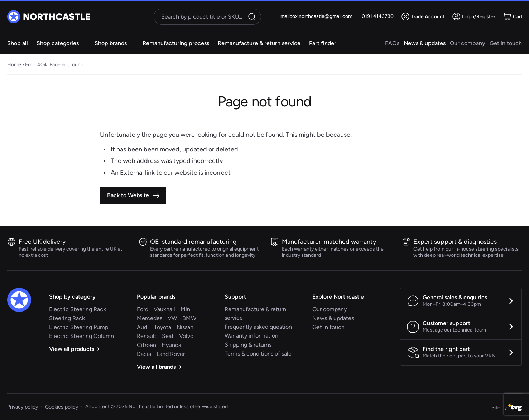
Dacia (144, 354)
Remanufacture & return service (259, 43)
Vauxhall (164, 309)
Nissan (185, 327)
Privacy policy (23, 407)
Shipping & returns (248, 345)
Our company (468, 43)
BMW (189, 318)
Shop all (18, 43)
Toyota (163, 327)
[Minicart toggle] (514, 16)
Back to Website (128, 195)
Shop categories (58, 43)
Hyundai (172, 345)
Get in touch (506, 43)
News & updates (425, 43)
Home (14, 64)
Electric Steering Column (81, 336)
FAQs (392, 43)
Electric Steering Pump (79, 327)
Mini (186, 309)
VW (172, 318)
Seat (168, 336)
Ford (143, 309)
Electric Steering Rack (78, 309)
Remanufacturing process (176, 43)
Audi (143, 327)
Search (253, 16)
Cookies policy (62, 407)
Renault (147, 336)
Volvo (186, 336)
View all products (74, 349)
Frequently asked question (258, 327)
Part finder (323, 43)
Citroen (146, 345)
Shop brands (111, 43)
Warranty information (251, 336)
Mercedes (150, 318)
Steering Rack (67, 318)
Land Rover (171, 354)
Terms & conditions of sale (258, 354)
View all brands (159, 367)
